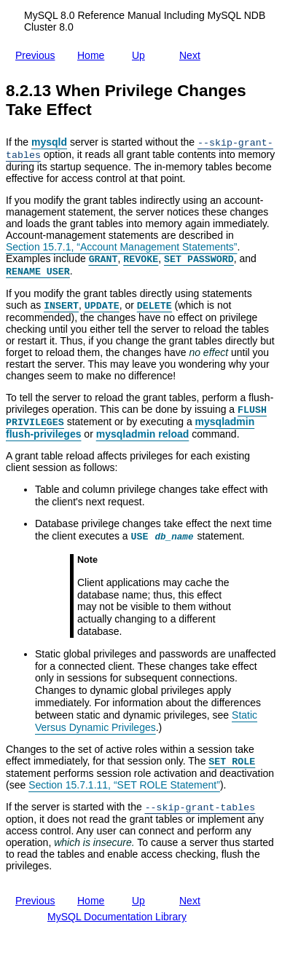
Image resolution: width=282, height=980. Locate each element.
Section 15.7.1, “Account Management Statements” (122, 247)
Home (94, 55)
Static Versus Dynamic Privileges (146, 721)
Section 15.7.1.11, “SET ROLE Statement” (124, 785)
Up (141, 54)
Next (193, 52)
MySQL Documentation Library (117, 917)
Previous (38, 55)
